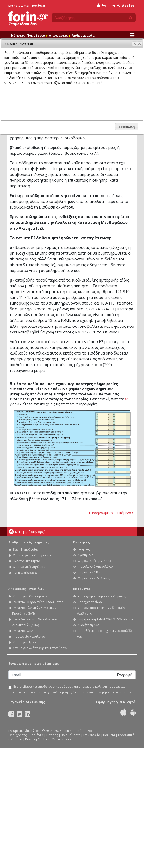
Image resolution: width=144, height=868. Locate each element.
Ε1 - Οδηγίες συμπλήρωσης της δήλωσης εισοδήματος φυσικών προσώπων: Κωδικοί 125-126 (113, 457)
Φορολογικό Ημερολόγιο (95, 567)
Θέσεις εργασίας (63, 739)
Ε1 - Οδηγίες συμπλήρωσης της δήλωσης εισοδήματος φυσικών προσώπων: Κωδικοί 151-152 (113, 459)
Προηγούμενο (101, 513)
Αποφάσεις (60, 35)
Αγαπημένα (86, 555)
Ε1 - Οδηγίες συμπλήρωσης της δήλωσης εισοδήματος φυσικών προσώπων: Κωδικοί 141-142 (113, 450)
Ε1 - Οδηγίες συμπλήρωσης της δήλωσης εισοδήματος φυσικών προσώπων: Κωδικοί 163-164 (113, 462)
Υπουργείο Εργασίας (27, 642)
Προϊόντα (36, 735)
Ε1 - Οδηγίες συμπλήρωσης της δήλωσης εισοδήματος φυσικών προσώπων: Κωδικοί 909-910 (113, 429)
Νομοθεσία (37, 35)
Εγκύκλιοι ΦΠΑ (23, 631)
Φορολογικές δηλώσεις (29, 567)
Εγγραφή (106, 5)
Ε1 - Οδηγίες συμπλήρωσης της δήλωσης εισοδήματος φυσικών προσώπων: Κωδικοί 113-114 (113, 434)
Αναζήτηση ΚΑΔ (89, 625)
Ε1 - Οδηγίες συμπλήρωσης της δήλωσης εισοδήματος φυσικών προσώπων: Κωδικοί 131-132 (113, 480)
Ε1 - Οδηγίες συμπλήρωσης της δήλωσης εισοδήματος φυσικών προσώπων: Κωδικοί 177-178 (113, 477)
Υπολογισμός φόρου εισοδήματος (102, 596)
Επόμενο (125, 513)
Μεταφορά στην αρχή (30, 532)
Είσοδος (125, 6)
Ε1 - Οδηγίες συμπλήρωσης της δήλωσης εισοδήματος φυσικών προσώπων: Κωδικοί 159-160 (113, 467)
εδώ (128, 399)
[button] (139, 44)
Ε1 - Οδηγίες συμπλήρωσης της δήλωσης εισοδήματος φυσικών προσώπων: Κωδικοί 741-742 (113, 485)
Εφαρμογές (82, 589)
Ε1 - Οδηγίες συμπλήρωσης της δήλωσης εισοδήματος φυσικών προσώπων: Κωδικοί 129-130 (113, 440)
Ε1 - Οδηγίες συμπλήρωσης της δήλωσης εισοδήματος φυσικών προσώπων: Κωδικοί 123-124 (113, 454)
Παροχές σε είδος (90, 602)
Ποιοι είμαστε (71, 735)
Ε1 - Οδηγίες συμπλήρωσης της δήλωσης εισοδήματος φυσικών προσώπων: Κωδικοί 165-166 (113, 464)
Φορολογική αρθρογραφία (32, 555)
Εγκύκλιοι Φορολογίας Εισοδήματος (38, 602)
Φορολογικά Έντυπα (92, 572)
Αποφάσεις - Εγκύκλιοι (26, 589)
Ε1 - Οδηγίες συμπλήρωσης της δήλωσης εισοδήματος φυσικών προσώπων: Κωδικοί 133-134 (113, 483)
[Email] (61, 675)
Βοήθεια (39, 6)
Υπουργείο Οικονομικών (30, 596)
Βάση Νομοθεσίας (26, 550)
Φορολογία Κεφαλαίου (29, 637)
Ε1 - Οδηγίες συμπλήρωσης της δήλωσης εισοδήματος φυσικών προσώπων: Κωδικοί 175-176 (113, 472)
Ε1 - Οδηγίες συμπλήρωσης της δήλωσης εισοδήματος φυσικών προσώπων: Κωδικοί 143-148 (113, 442)
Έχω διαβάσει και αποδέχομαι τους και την (69, 687)
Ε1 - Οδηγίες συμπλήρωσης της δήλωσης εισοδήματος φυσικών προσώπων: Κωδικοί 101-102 (113, 427)
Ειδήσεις (18, 35)
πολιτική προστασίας (110, 686)
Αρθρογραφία (83, 35)
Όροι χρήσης (18, 735)
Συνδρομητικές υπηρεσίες (29, 542)
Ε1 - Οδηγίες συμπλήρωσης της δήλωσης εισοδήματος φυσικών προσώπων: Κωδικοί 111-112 (113, 432)
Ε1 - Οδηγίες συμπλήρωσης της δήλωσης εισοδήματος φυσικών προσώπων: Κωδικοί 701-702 (113, 452)
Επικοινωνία (19, 6)
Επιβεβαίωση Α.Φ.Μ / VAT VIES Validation (105, 619)
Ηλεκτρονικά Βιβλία (27, 561)
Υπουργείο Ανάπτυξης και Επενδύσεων (40, 648)
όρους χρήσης (74, 686)
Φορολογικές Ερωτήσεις (95, 561)
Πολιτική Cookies (37, 739)
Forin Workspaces (25, 573)
